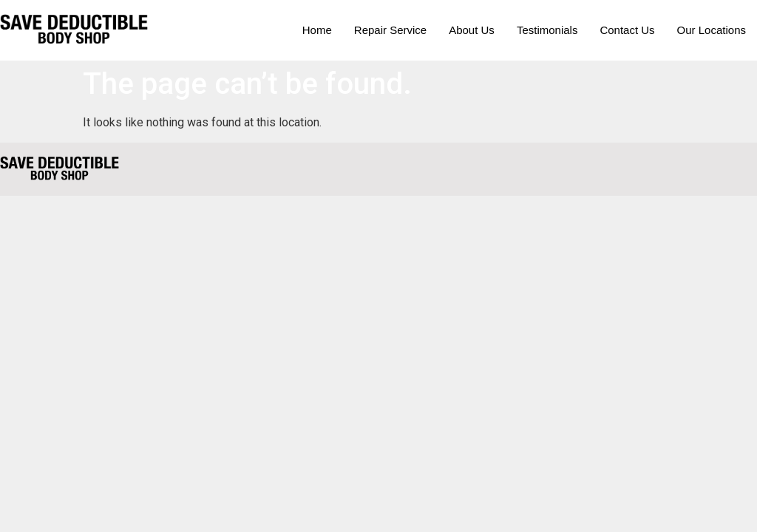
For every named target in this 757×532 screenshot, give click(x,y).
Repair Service (390, 30)
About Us (472, 30)
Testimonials (547, 30)
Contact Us (627, 30)
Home (317, 30)
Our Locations (712, 30)
